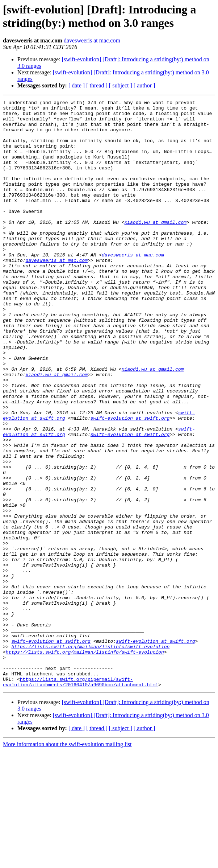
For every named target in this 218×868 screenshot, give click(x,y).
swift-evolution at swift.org (130, 482)
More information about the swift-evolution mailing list (67, 862)
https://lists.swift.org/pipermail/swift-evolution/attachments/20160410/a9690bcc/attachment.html (81, 799)
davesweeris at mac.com (92, 40)
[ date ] (77, 85)
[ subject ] (121, 85)
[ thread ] (97, 85)
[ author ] (144, 85)
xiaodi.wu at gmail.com (155, 247)
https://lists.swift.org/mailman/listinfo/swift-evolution (90, 756)
